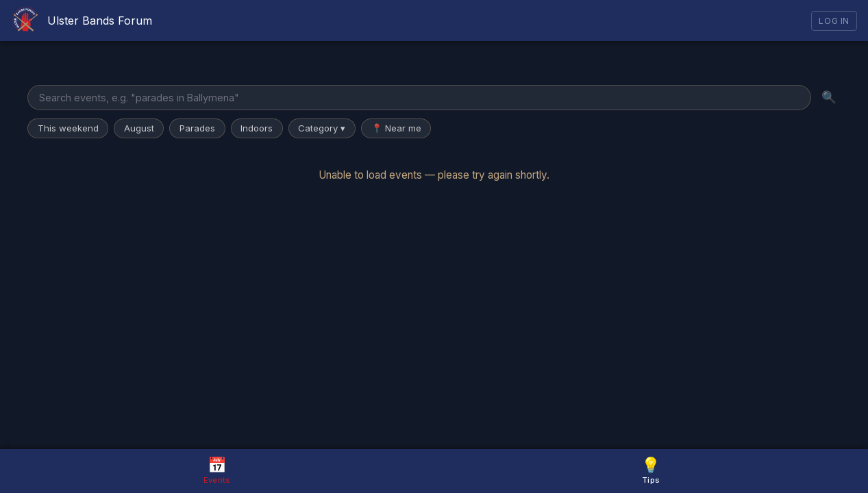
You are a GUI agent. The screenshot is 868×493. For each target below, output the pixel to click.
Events (217, 470)
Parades (197, 128)
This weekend (68, 128)
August (139, 128)
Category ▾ (322, 128)
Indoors (257, 128)
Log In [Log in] (834, 21)
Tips (651, 470)
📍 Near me (396, 128)
